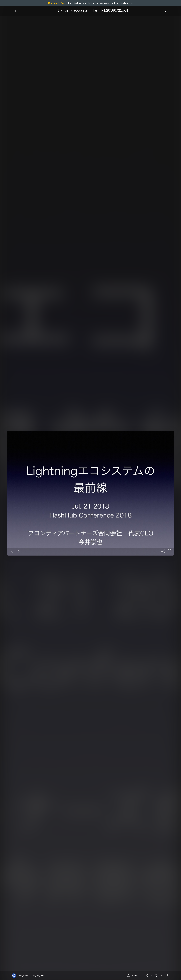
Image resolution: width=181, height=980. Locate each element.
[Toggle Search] (165, 11)
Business (133, 975)
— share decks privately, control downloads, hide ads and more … (90, 3)
